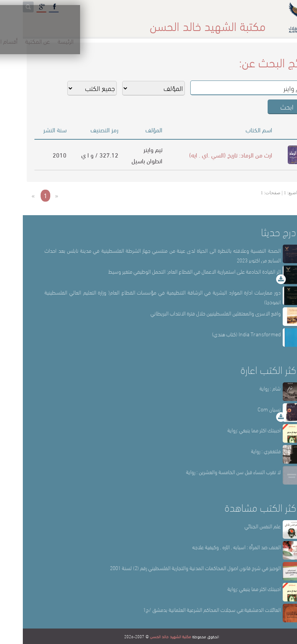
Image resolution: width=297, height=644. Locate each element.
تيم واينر (130, 149)
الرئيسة (242, 23)
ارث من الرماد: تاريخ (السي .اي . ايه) (208, 155)
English (16, 23)
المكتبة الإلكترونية (59, 23)
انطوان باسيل (124, 160)
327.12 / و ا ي (77, 155)
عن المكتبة (209, 23)
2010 (37, 155)
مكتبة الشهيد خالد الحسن (148, 636)
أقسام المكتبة (168, 23)
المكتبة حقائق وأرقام (115, 23)
